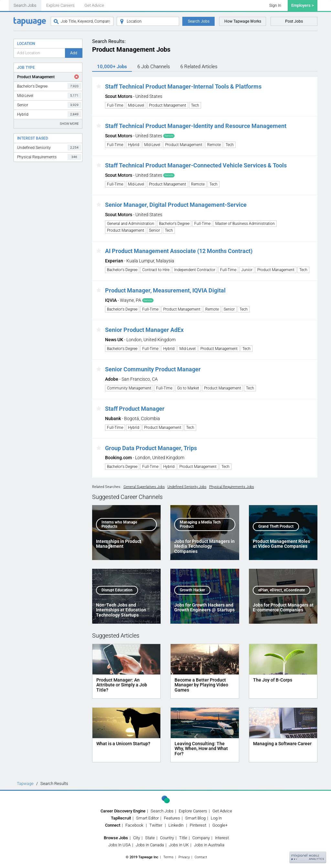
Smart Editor (147, 818)
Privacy (184, 857)
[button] (99, 86)
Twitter (156, 825)
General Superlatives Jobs (144, 487)
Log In (216, 818)
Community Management (129, 388)
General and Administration (131, 224)
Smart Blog (195, 818)
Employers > (303, 5)
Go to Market (188, 388)
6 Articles (199, 67)
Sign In (275, 5)
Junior (247, 270)
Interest (222, 838)
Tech (195, 105)
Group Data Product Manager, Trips (151, 448)
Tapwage (25, 783)
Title (183, 838)
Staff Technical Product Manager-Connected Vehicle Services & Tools (196, 165)
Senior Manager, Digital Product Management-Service (176, 205)
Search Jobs (25, 5)
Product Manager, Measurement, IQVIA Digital (165, 290)
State (150, 838)
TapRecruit (121, 818)
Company (201, 838)
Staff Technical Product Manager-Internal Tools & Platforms (183, 86)
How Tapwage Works (243, 21)
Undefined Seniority (49, 148)
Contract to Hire (156, 270)
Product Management (36, 77)
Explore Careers (60, 5)
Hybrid (49, 114)
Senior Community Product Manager (153, 369)
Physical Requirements (49, 157)
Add (74, 53)
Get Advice (94, 5)
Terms (168, 857)
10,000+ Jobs (112, 67)
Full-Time (115, 105)
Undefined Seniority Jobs (187, 487)
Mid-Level (49, 95)
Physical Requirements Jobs (232, 487)
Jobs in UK (179, 845)
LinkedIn (176, 825)
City (137, 838)
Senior (49, 105)
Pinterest (198, 825)
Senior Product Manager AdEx (144, 330)
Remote (214, 145)
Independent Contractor (195, 270)
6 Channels (154, 67)
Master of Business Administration (245, 224)
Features (172, 818)
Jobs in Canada (150, 845)
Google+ (220, 825)
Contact (201, 857)
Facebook (134, 825)
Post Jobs (294, 21)
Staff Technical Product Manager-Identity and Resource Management (196, 126)
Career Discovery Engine (123, 811)
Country (167, 838)
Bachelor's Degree (49, 86)
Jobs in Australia (209, 845)
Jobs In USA (119, 845)
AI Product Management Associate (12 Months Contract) (179, 251)
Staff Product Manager (135, 409)
